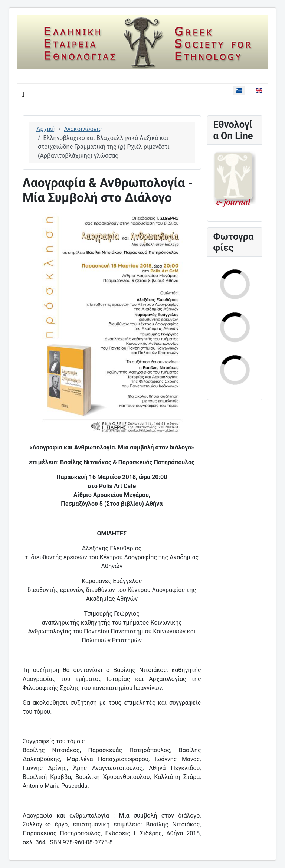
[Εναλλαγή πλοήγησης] (23, 94)
